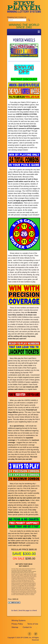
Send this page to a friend (28, 610)
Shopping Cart (12, 17)
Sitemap (15, 627)
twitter (36, 634)
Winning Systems (19, 620)
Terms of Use (33, 624)
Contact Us (22, 17)
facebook (30, 634)
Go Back (14, 610)
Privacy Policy (17, 624)
